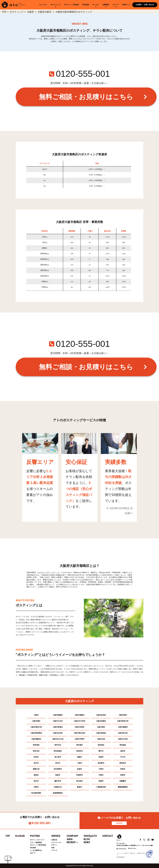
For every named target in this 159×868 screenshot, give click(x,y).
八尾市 (79, 763)
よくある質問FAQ (36, 851)
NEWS (87, 842)
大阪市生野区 (79, 727)
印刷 (53, 848)
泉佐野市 (101, 763)
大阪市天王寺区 (79, 721)
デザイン (54, 845)
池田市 (123, 751)
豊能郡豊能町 (123, 787)
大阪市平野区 (79, 739)
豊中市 (101, 751)
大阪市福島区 (79, 715)
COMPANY (72, 836)
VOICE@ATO (90, 836)
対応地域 (86, 5)
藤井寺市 (58, 781)
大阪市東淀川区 (36, 727)
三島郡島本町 (101, 787)
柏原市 (58, 775)
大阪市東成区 (58, 727)
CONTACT (119, 823)
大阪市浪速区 (101, 721)
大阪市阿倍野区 (36, 733)
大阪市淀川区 (123, 733)
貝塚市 (101, 757)
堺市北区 (36, 751)
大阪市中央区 (123, 739)
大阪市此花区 (101, 715)
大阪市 (36, 715)
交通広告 (54, 840)
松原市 (79, 769)
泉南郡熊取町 (58, 793)
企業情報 (106, 5)
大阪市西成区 (101, 733)
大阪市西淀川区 (123, 721)
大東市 (101, 769)
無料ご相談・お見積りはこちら (86, 97)
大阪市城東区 (123, 727)
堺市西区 (101, 745)
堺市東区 (79, 745)
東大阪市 (79, 781)
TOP (4, 12)
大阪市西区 (123, 715)
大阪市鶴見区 (36, 739)
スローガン (43, 5)
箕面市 (36, 775)
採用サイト (126, 5)
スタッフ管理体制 (36, 842)
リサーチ (54, 851)
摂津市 (123, 775)
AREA (70, 839)
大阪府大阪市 (45, 12)
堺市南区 (123, 745)
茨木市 (58, 763)
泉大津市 (58, 757)
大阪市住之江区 (58, 739)
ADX (32, 853)
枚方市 (36, 763)
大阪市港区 (36, 721)
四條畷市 (123, 781)
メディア (116, 5)
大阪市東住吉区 (79, 733)
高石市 (36, 781)
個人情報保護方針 (121, 857)
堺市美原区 (58, 751)
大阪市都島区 (58, 715)
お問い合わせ (133, 848)
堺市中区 (58, 745)
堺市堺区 (36, 745)
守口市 (123, 757)
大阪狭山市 (58, 787)
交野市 (36, 787)
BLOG (87, 839)
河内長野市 (58, 769)
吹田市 (36, 757)
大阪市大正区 (58, 721)
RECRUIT (71, 842)
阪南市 (79, 787)
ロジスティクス (56, 842)
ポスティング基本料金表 (38, 845)
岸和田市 (79, 751)
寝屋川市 (36, 769)
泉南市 (101, 781)
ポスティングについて (37, 840)
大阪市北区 (101, 739)
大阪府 (31, 12)
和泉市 (123, 769)
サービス (96, 5)
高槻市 (79, 757)
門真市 (101, 775)
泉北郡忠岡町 (36, 793)
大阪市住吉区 (58, 733)
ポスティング (55, 5)
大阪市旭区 (101, 727)
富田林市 (123, 763)
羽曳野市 (79, 775)
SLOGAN (20, 836)
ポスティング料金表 (71, 5)
